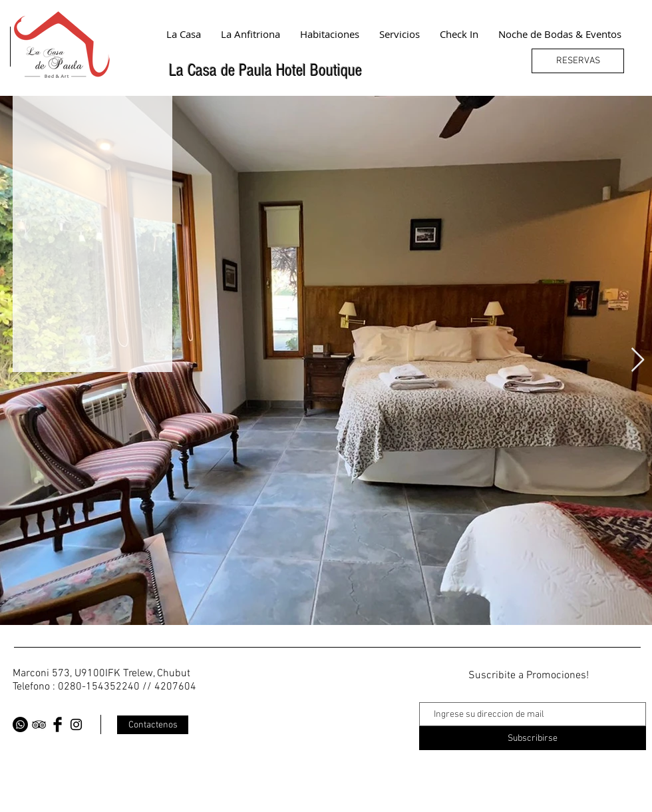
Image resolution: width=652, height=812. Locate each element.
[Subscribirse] (533, 738)
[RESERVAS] (578, 61)
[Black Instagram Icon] (76, 724)
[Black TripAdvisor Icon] (39, 724)
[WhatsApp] (20, 724)
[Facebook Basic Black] (58, 724)
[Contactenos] (153, 725)
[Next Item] (638, 360)
